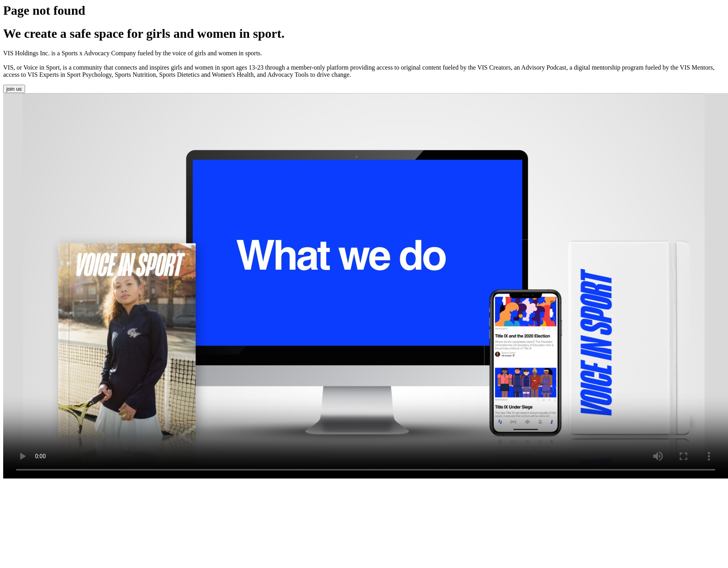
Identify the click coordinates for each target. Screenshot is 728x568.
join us (14, 89)
